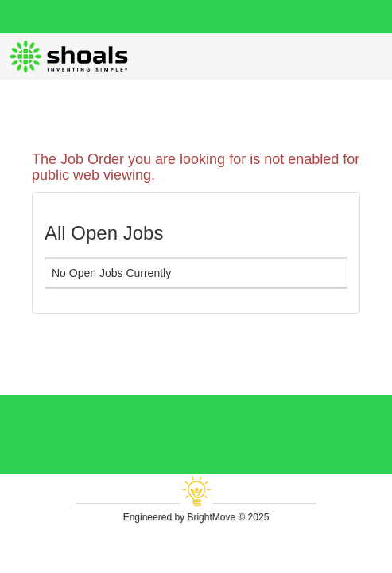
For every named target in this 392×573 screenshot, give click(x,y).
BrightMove (211, 517)
